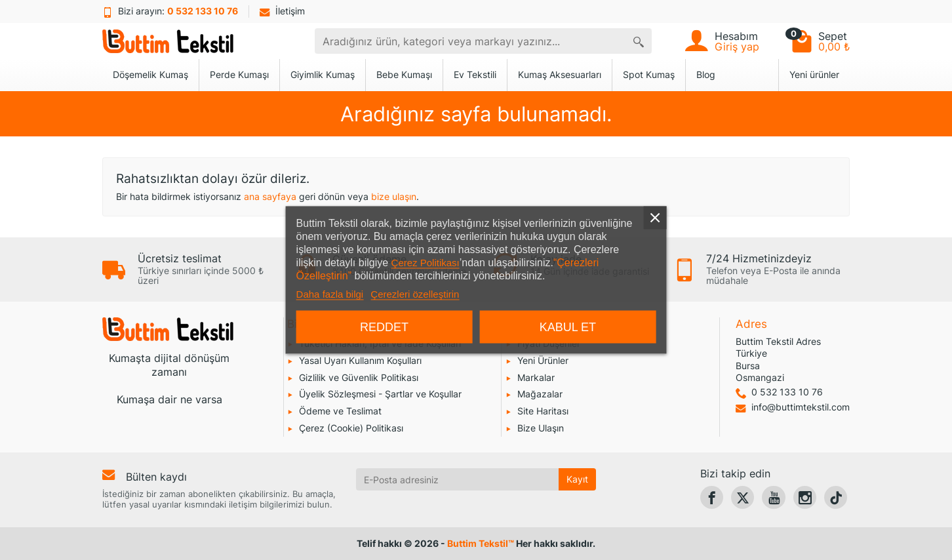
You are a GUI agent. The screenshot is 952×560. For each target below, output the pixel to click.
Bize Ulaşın (541, 428)
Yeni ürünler (814, 74)
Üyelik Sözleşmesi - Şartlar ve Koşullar (380, 394)
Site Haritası (543, 411)
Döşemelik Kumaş (150, 74)
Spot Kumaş (649, 74)
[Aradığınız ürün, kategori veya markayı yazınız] (639, 41)
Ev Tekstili (475, 74)
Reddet (384, 327)
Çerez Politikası (426, 263)
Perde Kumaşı (239, 74)
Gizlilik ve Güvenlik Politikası (359, 377)
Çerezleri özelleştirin (415, 294)
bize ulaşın (394, 196)
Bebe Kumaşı (404, 74)
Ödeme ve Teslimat (340, 411)
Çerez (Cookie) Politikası (351, 428)
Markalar (536, 377)
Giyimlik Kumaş (323, 74)
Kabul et (568, 327)
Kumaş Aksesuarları (560, 74)
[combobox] (470, 41)
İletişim (282, 11)
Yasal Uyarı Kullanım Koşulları (360, 360)
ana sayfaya (270, 196)
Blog (706, 74)
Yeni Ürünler (543, 360)
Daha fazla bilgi (330, 294)
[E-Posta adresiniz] (458, 479)
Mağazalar (540, 394)
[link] (712, 497)
